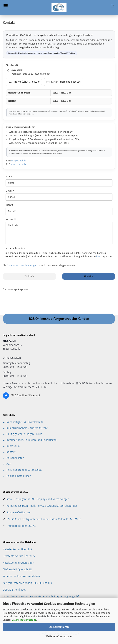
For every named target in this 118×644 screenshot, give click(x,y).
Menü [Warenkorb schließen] (6, 6)
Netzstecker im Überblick (18, 549)
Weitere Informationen (59, 636)
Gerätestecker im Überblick (19, 556)
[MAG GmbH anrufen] (24, 82)
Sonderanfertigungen (19, 513)
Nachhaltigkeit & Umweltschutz (25, 422)
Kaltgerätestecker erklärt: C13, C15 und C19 (27, 583)
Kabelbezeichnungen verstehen (21, 576)
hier (98, 257)
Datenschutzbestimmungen (22, 265)
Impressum (13, 446)
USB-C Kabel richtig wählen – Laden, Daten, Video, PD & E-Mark (44, 519)
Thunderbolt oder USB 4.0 (21, 526)
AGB (9, 464)
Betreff (9, 205)
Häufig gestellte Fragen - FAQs (24, 434)
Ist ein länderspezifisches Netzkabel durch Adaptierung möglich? (41, 596)
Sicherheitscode (15, 249)
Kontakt (11, 452)
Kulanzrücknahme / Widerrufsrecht (27, 428)
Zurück (29, 276)
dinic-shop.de (19, 164)
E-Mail (9, 191)
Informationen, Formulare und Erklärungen (31, 440)
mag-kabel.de (19, 161)
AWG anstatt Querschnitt (17, 570)
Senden (88, 276)
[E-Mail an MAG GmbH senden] (63, 82)
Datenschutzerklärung (24, 620)
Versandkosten (15, 458)
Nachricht (11, 219)
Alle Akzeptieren (59, 627)
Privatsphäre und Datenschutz (24, 470)
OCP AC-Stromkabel (14, 590)
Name (9, 177)
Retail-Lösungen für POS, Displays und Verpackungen (38, 499)
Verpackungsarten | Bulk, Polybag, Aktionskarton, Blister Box (42, 506)
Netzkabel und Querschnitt (19, 563)
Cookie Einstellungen (19, 476)
